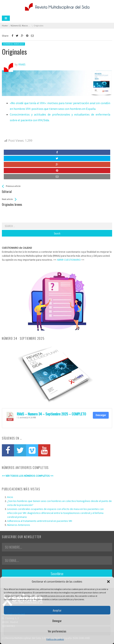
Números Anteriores (19, 525)
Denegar (57, 621)
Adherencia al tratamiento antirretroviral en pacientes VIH (40, 521)
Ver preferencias (57, 631)
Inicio (10, 497)
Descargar (101, 415)
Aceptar (57, 610)
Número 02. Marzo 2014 (13, 44)
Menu (6, 18)
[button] (108, 582)
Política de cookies (55, 639)
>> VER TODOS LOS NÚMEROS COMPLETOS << (28, 476)
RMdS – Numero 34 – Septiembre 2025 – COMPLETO (51, 414)
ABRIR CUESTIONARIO (69, 260)
